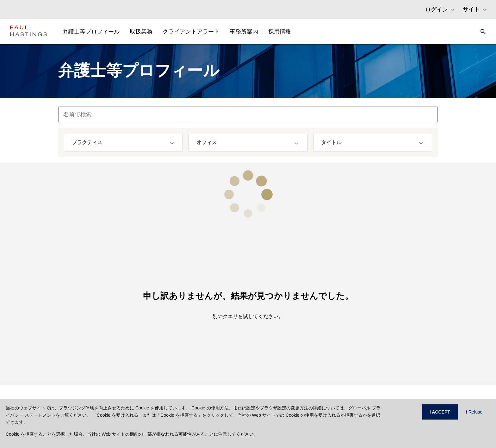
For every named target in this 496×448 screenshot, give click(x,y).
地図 (293, 372)
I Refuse (474, 412)
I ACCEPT (440, 412)
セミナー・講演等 (307, 352)
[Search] (481, 32)
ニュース (298, 362)
